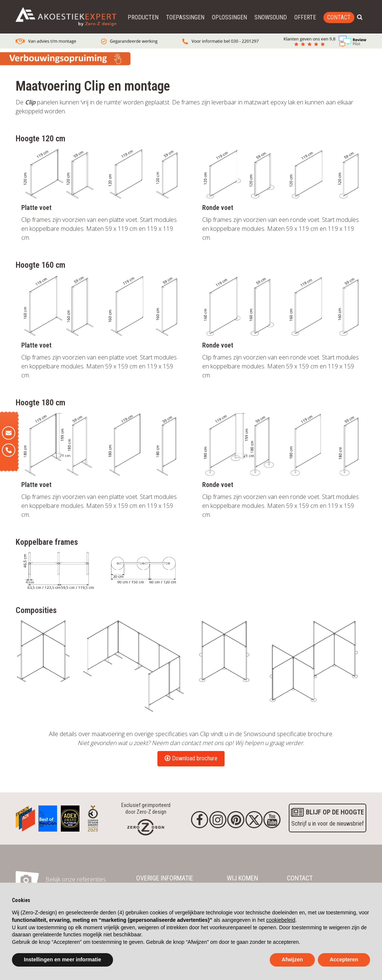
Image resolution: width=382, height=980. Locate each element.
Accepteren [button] (344, 959)
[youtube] (272, 820)
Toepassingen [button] (185, 17)
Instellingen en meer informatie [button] (62, 959)
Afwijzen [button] (292, 959)
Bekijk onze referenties (76, 879)
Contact (339, 17)
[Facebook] (200, 820)
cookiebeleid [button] (281, 920)
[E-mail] (9, 433)
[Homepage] (146, 827)
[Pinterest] (236, 820)
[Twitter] (254, 820)
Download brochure (191, 758)
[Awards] (25, 817)
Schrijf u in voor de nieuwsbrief (328, 817)
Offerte (305, 17)
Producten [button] (143, 17)
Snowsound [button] (271, 17)
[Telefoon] (9, 450)
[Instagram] (218, 820)
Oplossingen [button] (229, 17)
